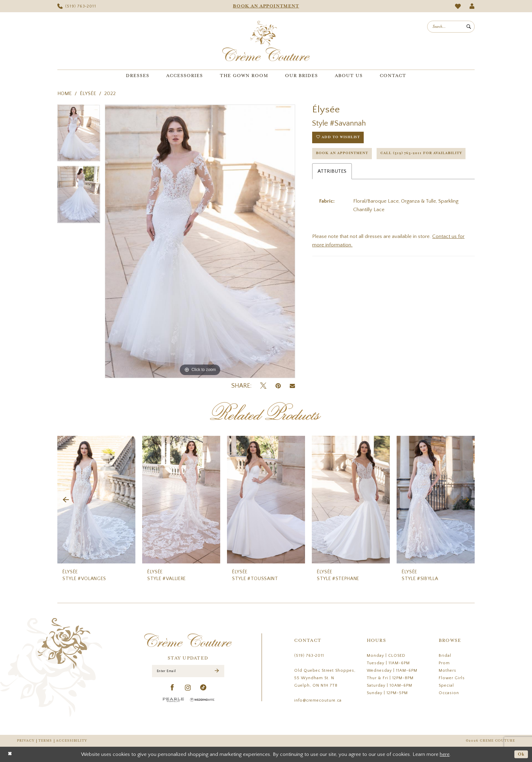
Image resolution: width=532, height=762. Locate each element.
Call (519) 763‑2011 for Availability (360, 172)
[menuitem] (77, 6)
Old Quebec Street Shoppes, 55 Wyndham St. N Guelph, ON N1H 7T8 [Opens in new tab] (325, 678)
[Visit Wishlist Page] (458, 6)
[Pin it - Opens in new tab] (278, 386)
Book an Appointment (344, 155)
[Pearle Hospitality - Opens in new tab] (173, 700)
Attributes (332, 190)
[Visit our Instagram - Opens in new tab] (188, 689)
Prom (444, 663)
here (445, 754)
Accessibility (72, 741)
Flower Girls (452, 678)
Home (64, 94)
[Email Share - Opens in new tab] (292, 386)
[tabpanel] (79, 135)
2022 (110, 94)
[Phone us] (77, 6)
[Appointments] (266, 6)
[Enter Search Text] (451, 27)
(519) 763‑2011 (309, 656)
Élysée (88, 94)
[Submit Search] (469, 27)
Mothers (448, 671)
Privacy (26, 741)
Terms (45, 741)
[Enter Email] (188, 671)
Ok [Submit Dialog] (521, 754)
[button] (472, 6)
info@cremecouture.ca (318, 700)
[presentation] (96, 500)
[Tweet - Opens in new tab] (263, 386)
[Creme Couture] (266, 41)
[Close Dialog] (10, 754)
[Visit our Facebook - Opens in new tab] (173, 689)
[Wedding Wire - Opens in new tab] (202, 700)
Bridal (445, 656)
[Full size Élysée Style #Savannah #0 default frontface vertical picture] (200, 241)
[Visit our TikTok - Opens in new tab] (203, 689)
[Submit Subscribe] (217, 672)
